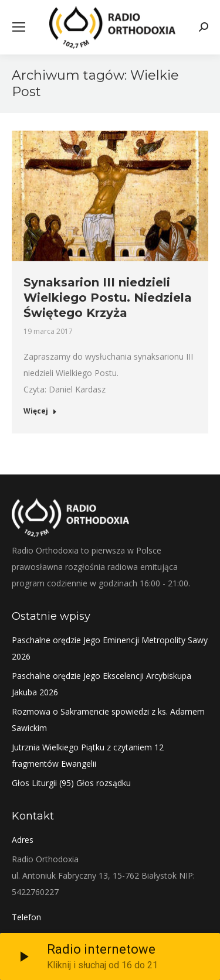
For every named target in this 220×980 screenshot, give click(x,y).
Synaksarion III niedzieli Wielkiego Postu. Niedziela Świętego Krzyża (108, 298)
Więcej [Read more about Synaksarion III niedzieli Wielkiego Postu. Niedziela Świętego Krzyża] (40, 411)
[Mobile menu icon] (19, 27)
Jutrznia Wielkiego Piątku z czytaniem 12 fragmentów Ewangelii (88, 755)
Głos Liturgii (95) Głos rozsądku (71, 783)
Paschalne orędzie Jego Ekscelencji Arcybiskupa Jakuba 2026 (101, 684)
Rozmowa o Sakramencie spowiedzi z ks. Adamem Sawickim (108, 720)
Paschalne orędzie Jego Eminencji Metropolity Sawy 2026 (110, 648)
